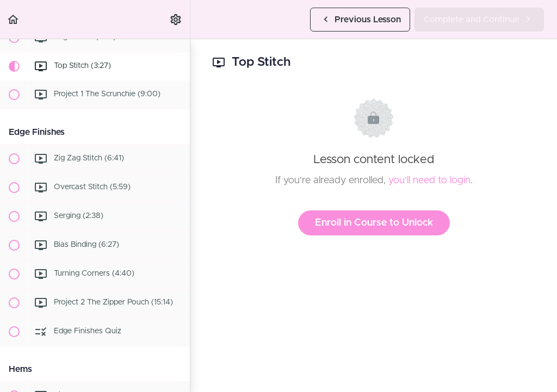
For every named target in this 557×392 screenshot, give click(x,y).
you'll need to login (429, 181)
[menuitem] (176, 19)
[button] (14, 19)
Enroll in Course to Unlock (374, 223)
